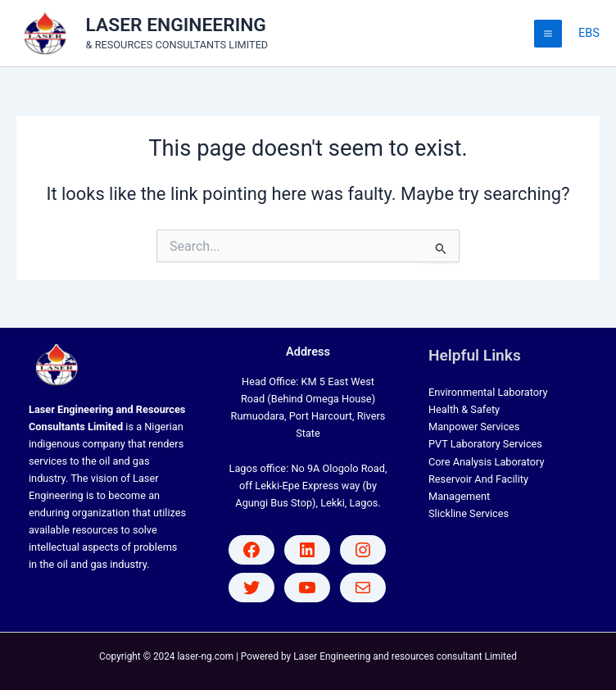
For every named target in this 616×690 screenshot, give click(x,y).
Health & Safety (464, 409)
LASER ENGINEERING (176, 25)
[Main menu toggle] (548, 34)
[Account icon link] (589, 34)
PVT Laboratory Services (485, 444)
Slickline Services (469, 513)
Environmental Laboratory (488, 392)
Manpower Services (474, 427)
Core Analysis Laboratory (487, 462)
